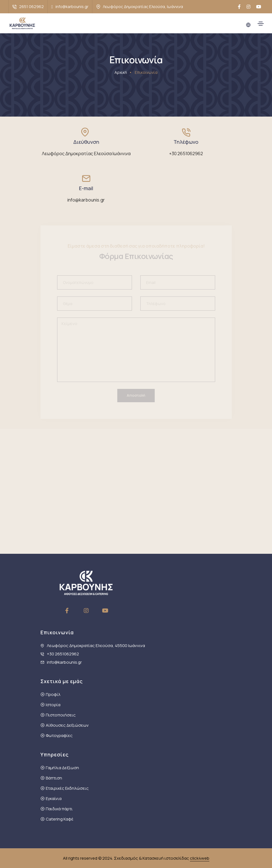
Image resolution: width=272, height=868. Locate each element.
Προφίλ (53, 694)
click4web (200, 858)
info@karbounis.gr (72, 7)
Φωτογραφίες (59, 735)
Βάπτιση (54, 778)
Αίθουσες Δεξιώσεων (67, 725)
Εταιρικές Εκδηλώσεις (67, 788)
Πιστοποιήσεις (61, 715)
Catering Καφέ (60, 819)
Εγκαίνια (54, 798)
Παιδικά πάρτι (59, 809)
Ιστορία (53, 705)
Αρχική (121, 72)
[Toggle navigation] (261, 24)
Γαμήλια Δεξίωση (62, 768)
